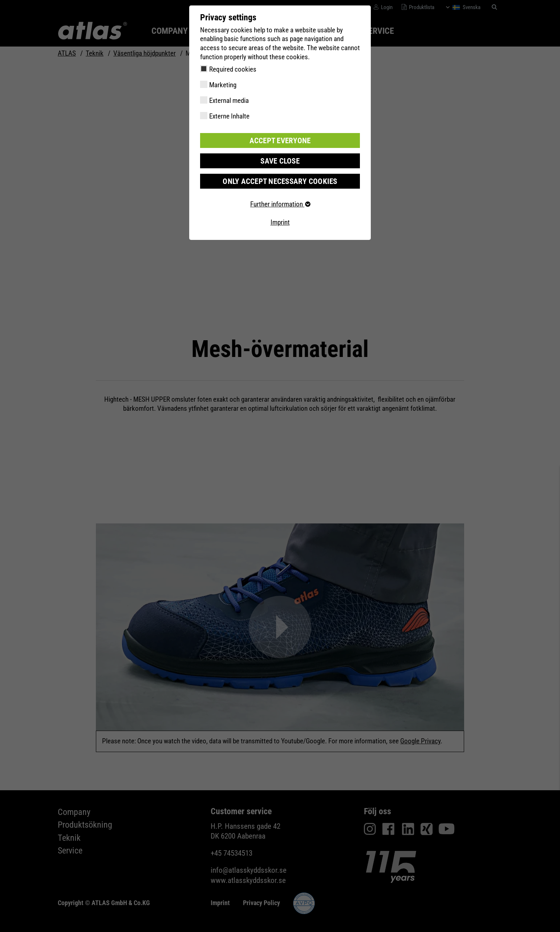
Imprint (280, 221)
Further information (280, 203)
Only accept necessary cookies (280, 180)
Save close (280, 160)
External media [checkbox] (229, 101)
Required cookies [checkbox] (233, 69)
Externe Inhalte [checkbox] (229, 116)
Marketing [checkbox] (223, 85)
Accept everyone (280, 140)
